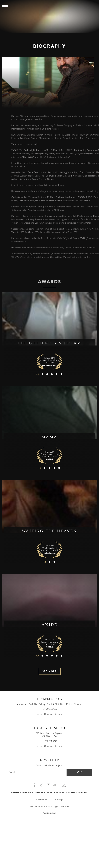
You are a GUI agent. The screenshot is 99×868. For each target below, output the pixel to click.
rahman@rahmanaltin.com (49, 714)
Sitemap (59, 800)
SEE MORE (50, 671)
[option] (49, 17)
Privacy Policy (43, 800)
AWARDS (49, 284)
